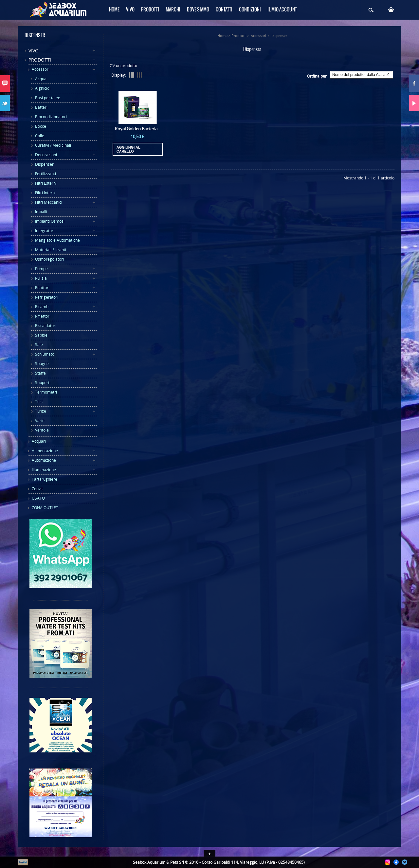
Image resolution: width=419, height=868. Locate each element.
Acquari (39, 441)
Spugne (42, 364)
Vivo (34, 51)
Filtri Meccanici (49, 202)
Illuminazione (44, 470)
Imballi (41, 212)
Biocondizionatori (51, 117)
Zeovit (37, 489)
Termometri (46, 392)
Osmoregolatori (49, 259)
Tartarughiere (45, 479)
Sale (39, 345)
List (132, 75)
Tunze (41, 411)
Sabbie (41, 335)
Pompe (41, 269)
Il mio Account (282, 10)
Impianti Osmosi (50, 221)
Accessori (41, 69)
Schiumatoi (45, 354)
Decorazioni (46, 155)
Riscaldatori (46, 326)
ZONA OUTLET (45, 508)
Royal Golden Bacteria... (138, 129)
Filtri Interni (45, 193)
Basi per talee (48, 98)
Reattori (42, 288)
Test (39, 402)
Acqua (41, 79)
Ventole (42, 430)
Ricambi (42, 307)
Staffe (40, 373)
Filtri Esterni (46, 183)
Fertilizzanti (46, 174)
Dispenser (44, 164)
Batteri (41, 107)
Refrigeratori (47, 297)
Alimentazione (45, 451)
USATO (38, 498)
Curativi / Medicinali (53, 145)
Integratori (45, 231)
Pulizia (41, 278)
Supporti (43, 383)
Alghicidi (43, 88)
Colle (40, 136)
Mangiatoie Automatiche (57, 240)
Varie (40, 421)
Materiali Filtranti (51, 250)
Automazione (44, 460)
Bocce (41, 126)
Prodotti (40, 60)
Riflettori (43, 316)
